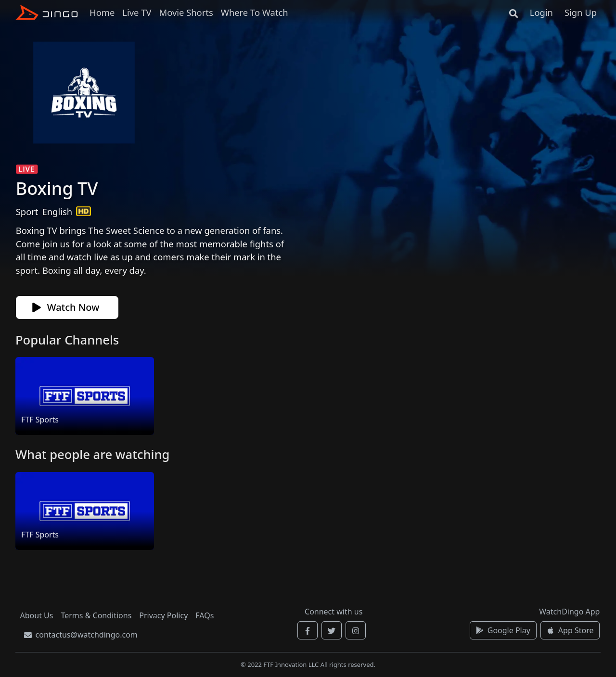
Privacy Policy (163, 615)
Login (541, 12)
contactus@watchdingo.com (81, 635)
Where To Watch (255, 12)
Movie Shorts (186, 12)
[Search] (513, 13)
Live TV (137, 12)
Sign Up (581, 12)
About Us (37, 615)
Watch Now (66, 307)
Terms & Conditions (96, 615)
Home (102, 12)
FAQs (205, 615)
